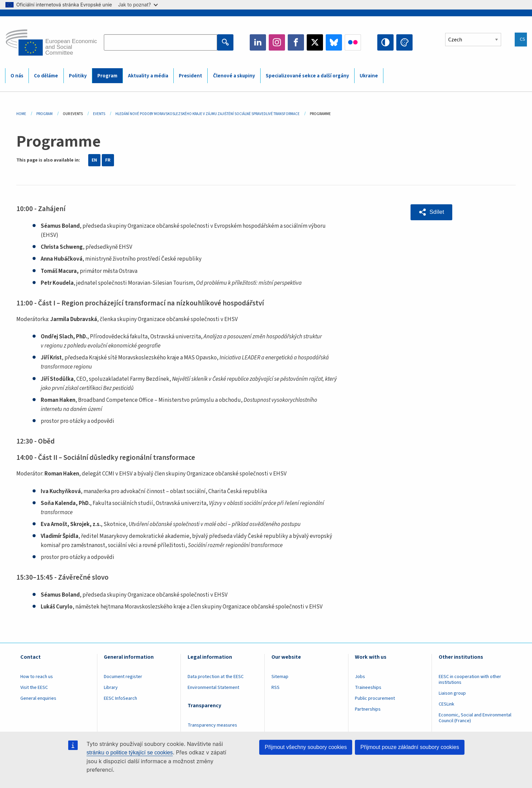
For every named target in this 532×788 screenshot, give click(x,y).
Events (99, 114)
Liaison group (452, 693)
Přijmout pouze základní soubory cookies (410, 747)
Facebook (296, 42)
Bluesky (334, 42)
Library (111, 688)
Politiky (78, 76)
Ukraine (369, 76)
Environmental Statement (213, 688)
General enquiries (38, 698)
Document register (123, 677)
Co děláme (46, 76)
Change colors (404, 42)
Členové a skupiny (234, 76)
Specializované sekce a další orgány (307, 76)
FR (108, 160)
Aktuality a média (148, 76)
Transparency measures (212, 725)
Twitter (315, 42)
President (191, 76)
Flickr (353, 42)
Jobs (360, 677)
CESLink (446, 704)
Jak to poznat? (138, 5)
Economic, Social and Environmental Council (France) (475, 718)
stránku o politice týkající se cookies (130, 753)
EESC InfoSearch (120, 698)
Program (107, 76)
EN (94, 160)
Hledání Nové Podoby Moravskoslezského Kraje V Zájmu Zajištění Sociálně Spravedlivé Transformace (207, 114)
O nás (17, 76)
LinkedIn (258, 42)
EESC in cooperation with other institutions (470, 680)
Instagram (277, 42)
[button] (431, 212)
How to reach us (37, 677)
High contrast (385, 42)
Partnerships (368, 709)
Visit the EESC (34, 688)
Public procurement (375, 698)
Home (21, 114)
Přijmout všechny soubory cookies (306, 747)
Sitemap (280, 677)
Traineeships (368, 688)
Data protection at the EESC (216, 677)
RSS (275, 688)
